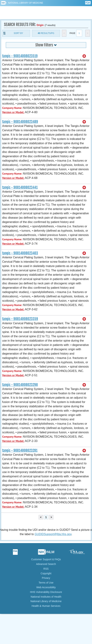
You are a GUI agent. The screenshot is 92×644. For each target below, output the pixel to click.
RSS (46, 569)
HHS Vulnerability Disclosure (46, 592)
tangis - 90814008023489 (20, 122)
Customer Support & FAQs (46, 559)
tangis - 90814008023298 (20, 385)
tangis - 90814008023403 (20, 253)
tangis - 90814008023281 (20, 450)
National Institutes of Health (46, 597)
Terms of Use (46, 583)
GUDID (46, 13)
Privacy (46, 578)
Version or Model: (13, 112)
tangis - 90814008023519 (20, 56)
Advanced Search (46, 564)
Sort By (18, 33)
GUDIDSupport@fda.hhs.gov (53, 534)
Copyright (46, 573)
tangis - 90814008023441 (20, 187)
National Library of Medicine (26, 3)
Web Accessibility (46, 587)
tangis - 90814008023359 (20, 319)
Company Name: (12, 108)
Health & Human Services (46, 606)
